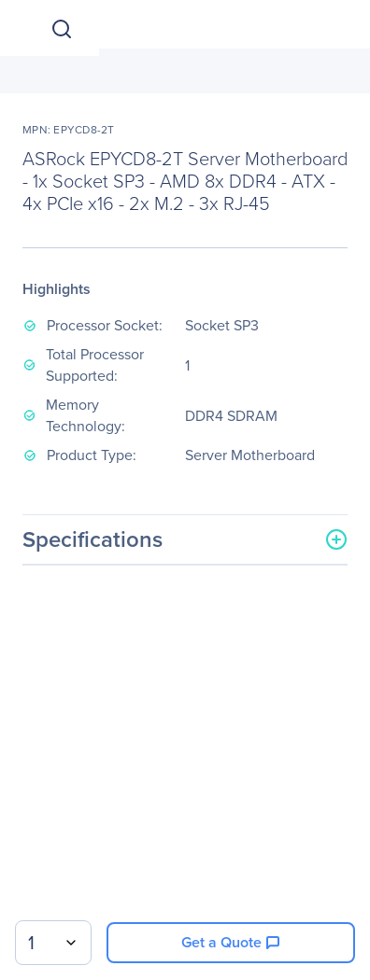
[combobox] (53, 943)
